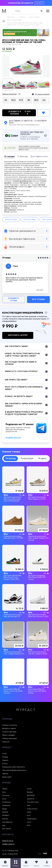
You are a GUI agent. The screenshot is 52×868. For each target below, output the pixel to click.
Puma (29, 789)
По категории (27, 458)
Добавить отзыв (14, 299)
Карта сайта (7, 777)
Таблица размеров (9, 94)
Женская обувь (11, 220)
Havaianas (6, 806)
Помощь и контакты (10, 725)
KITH (29, 826)
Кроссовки (35, 17)
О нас (4, 754)
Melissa (5, 819)
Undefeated (32, 819)
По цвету (42, 458)
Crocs (4, 799)
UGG (29, 806)
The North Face (33, 802)
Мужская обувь (30, 220)
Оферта (5, 774)
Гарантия (6, 742)
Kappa (5, 809)
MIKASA (5, 812)
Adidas (5, 789)
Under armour (32, 809)
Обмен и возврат (9, 735)
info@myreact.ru (8, 844)
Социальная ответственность (14, 767)
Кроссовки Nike (15, 20)
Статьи (5, 764)
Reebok (30, 792)
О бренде (23, 157)
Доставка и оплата (41, 157)
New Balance (7, 822)
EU (19, 94)
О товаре (9, 157)
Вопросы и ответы (9, 729)
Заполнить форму (18, 335)
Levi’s (29, 822)
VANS (29, 812)
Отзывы (5, 757)
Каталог (11, 17)
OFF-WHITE (7, 829)
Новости (5, 760)
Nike (4, 826)
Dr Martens (6, 802)
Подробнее (39, 3)
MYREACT (6, 816)
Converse (6, 796)
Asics (4, 792)
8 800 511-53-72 (8, 841)
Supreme (31, 799)
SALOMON (31, 796)
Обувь (22, 17)
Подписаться (13, 438)
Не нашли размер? (42, 94)
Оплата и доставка (9, 732)
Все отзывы (38, 299)
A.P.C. (29, 816)
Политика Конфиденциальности (14, 770)
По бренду (11, 458)
